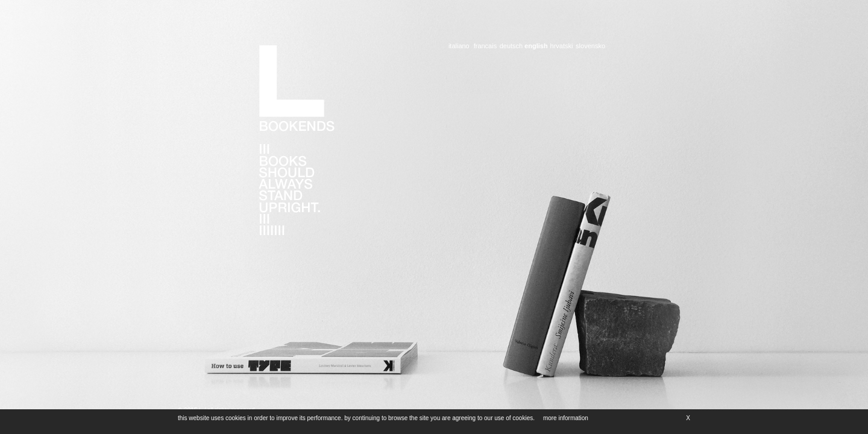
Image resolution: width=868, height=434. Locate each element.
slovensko (590, 46)
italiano (459, 46)
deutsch (511, 46)
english (536, 46)
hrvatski (561, 46)
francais (486, 46)
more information (561, 418)
